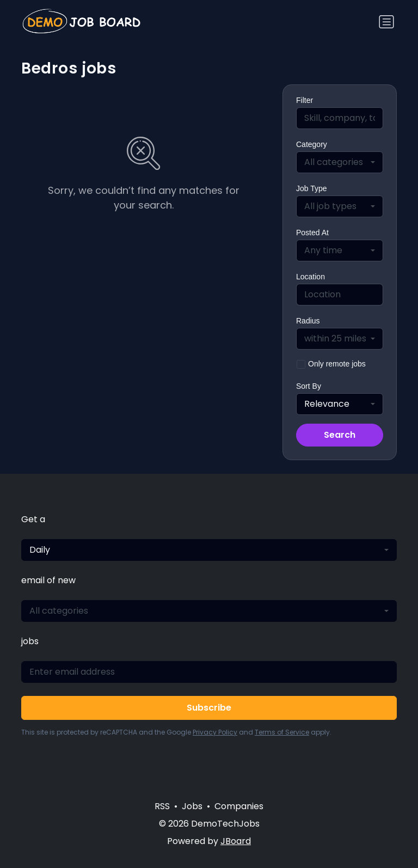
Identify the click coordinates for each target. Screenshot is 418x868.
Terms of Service (282, 732)
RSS (162, 806)
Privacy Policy (215, 732)
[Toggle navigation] (386, 22)
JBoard (236, 841)
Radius (308, 321)
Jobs (192, 806)
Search (340, 435)
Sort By (309, 386)
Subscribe (209, 708)
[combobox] (340, 162)
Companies (239, 806)
